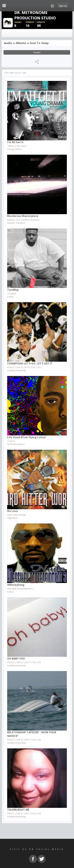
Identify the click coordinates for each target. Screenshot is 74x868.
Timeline (12, 294)
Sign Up (63, 6)
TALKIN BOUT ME (18, 810)
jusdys (10, 297)
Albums (21, 43)
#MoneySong (16, 585)
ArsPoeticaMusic (16, 444)
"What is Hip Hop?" (17, 146)
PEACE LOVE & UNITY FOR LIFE (24, 367)
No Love (12, 511)
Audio (8, 43)
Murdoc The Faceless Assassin (23, 220)
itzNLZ (11, 592)
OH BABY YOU (16, 659)
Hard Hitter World (16, 515)
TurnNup (13, 290)
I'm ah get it (15, 142)
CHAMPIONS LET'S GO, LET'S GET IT (30, 363)
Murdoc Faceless (16, 223)
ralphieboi (12, 518)
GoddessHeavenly (17, 370)
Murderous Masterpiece (23, 216)
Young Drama (14, 149)
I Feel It (11, 441)
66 (43, 24)
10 (31, 24)
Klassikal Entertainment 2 (20, 589)
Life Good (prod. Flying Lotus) (26, 437)
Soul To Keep (39, 43)
